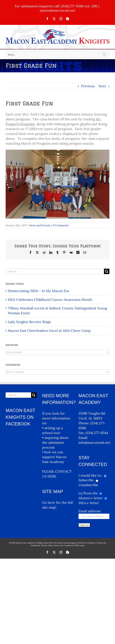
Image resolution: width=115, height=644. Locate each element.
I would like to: (91, 475)
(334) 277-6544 (97, 433)
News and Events (40, 225)
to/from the (88, 493)
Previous (88, 86)
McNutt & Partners (87, 543)
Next (102, 86)
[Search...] (55, 271)
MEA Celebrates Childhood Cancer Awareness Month (50, 300)
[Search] (107, 271)
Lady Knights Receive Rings (29, 322)
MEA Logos (80, 545)
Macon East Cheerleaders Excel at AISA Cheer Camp (49, 331)
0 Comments (61, 225)
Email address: (90, 511)
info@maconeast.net (94, 443)
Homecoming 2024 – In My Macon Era (38, 291)
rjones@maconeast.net (57, 10)
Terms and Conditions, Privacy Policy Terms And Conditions (68, 544)
